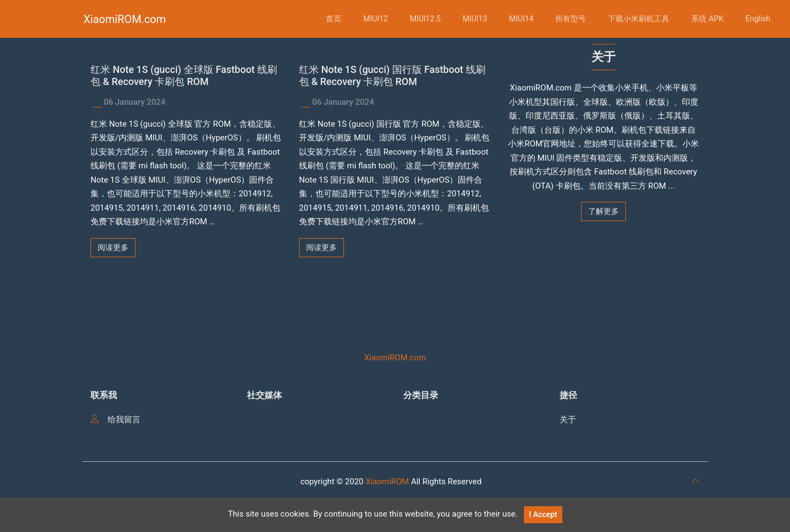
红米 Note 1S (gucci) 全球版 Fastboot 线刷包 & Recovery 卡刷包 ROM (184, 75)
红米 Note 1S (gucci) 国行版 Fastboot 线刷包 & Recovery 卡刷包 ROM (392, 75)
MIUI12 (376, 19)
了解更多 (603, 211)
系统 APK (707, 19)
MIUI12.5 (425, 19)
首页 (334, 19)
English (758, 19)
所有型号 (571, 19)
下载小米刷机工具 (639, 19)
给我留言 (115, 420)
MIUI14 (521, 19)
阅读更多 (113, 247)
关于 (568, 420)
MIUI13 (475, 19)
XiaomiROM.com (125, 19)
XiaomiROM (387, 482)
